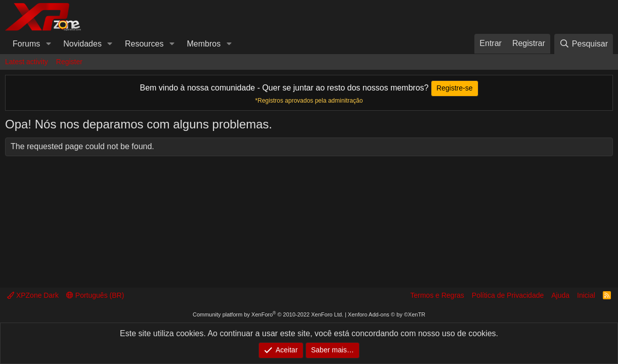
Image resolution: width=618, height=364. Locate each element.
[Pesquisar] (584, 44)
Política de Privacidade (508, 295)
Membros (204, 44)
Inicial (586, 295)
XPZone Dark (33, 295)
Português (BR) (95, 295)
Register (69, 62)
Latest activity (27, 62)
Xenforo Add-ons (387, 314)
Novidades (82, 44)
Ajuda (560, 295)
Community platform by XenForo (268, 314)
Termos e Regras (437, 295)
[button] (48, 44)
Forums (26, 44)
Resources (144, 44)
